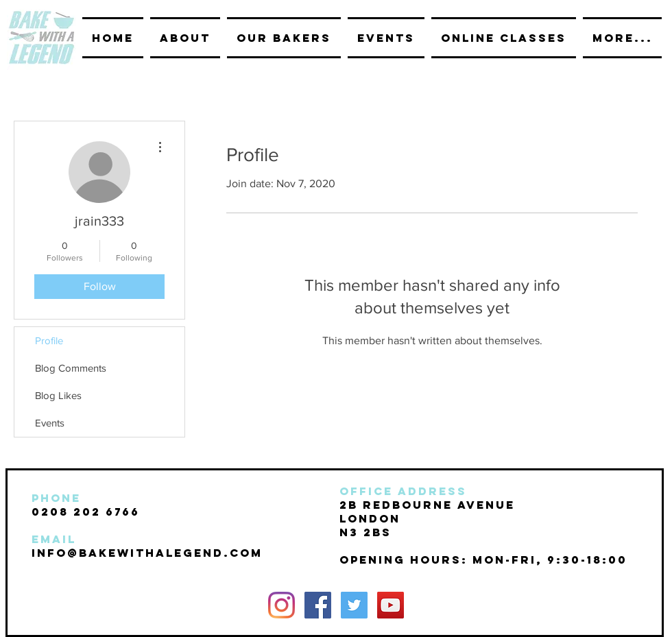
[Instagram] (281, 605)
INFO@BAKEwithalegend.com (147, 553)
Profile (49, 340)
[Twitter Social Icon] (354, 605)
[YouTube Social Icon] (391, 605)
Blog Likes (58, 395)
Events (50, 423)
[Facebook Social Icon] (318, 605)
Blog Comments (71, 368)
